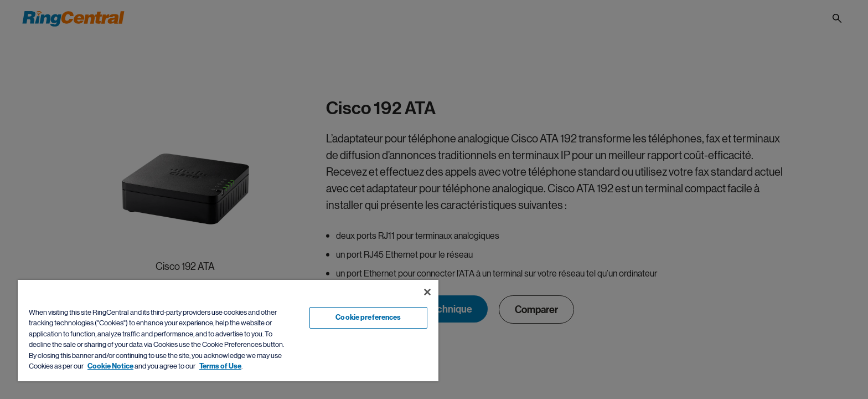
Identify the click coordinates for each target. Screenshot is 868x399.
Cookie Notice (110, 366)
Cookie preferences (368, 318)
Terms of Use (220, 366)
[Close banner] (427, 292)
